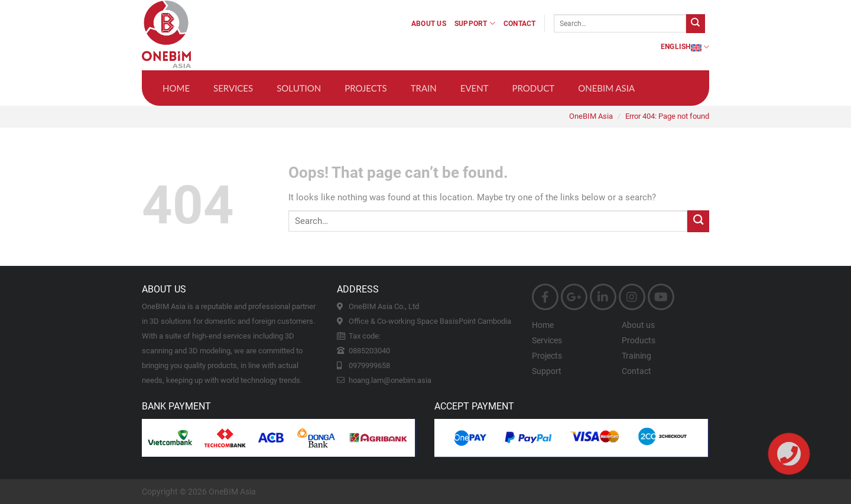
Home (176, 88)
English (685, 47)
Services (233, 88)
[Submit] (696, 24)
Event (475, 88)
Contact (520, 24)
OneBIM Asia (606, 88)
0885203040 (369, 351)
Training (636, 356)
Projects (366, 88)
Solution (299, 88)
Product (534, 88)
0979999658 (369, 365)
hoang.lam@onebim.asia (390, 380)
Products (639, 340)
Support (475, 23)
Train (424, 88)
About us (429, 24)
